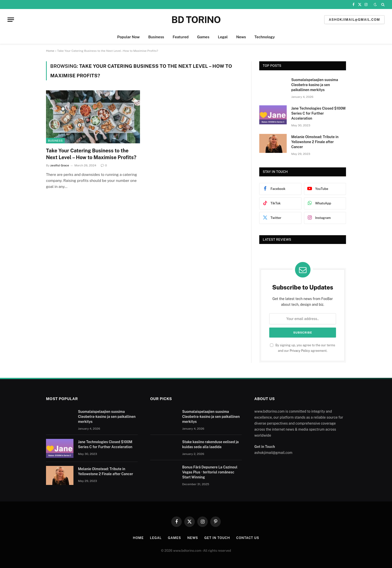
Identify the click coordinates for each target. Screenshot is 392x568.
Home (50, 51)
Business (156, 37)
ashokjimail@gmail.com (354, 20)
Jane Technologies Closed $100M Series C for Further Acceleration (318, 113)
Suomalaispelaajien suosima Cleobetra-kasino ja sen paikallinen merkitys (315, 85)
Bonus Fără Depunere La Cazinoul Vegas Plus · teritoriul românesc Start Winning (210, 472)
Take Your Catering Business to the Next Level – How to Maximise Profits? (91, 154)
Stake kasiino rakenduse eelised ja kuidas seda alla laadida (210, 444)
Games (203, 37)
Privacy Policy (300, 351)
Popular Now (128, 37)
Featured (180, 37)
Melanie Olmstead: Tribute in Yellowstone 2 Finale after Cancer (315, 142)
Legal (223, 37)
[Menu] (11, 20)
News (241, 37)
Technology (265, 37)
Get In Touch (217, 538)
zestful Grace (60, 165)
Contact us (248, 538)
